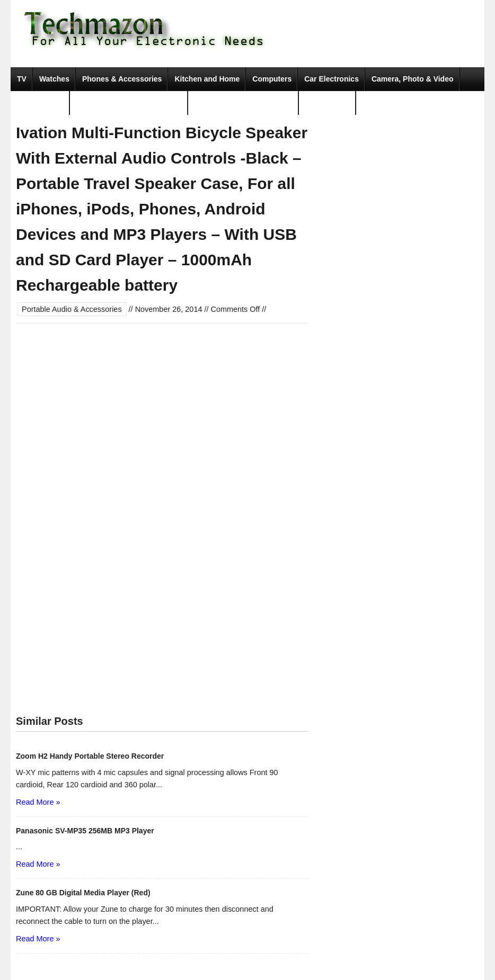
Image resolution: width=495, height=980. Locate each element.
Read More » (38, 802)
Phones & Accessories (122, 79)
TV (22, 79)
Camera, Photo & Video (413, 79)
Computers (272, 79)
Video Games (40, 103)
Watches (54, 79)
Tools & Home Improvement (244, 103)
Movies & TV (327, 103)
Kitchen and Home (207, 79)
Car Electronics (332, 79)
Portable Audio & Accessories (129, 103)
